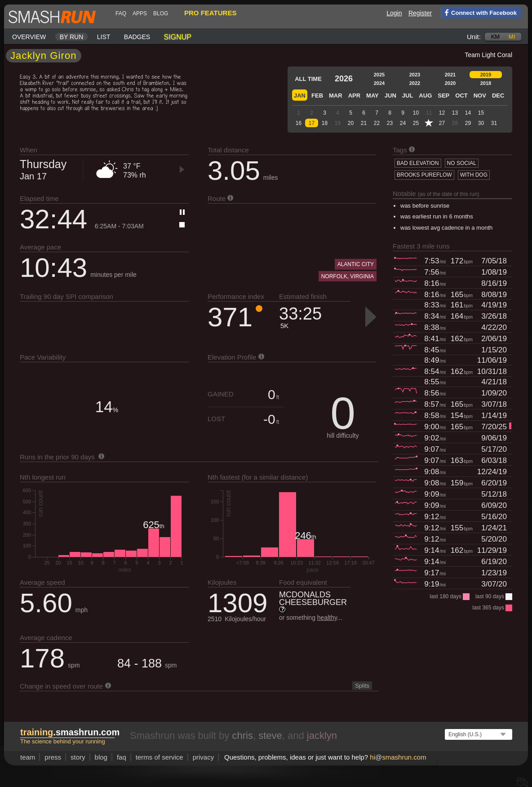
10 (416, 113)
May (372, 96)
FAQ (121, 13)
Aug (425, 96)
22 (377, 123)
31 (494, 123)
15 (481, 113)
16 (299, 123)
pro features (210, 13)
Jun (390, 96)
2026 (344, 79)
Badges (137, 37)
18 (325, 123)
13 (455, 113)
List (104, 37)
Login (394, 13)
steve (270, 736)
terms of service (160, 757)
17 (312, 123)
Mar (336, 96)
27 (442, 123)
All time (308, 79)
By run (72, 37)
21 (364, 123)
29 (468, 123)
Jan (300, 96)
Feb (317, 96)
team (28, 757)
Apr (354, 96)
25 (416, 123)
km (496, 37)
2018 (486, 83)
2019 (486, 75)
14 (468, 113)
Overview (29, 37)
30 (481, 123)
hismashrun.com (398, 757)
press (53, 757)
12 (442, 113)
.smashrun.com (70, 732)
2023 (415, 75)
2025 (379, 75)
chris (242, 736)
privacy (204, 757)
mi (512, 37)
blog (161, 13)
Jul (408, 96)
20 (351, 123)
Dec (498, 96)
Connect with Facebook (479, 12)
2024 (379, 83)
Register (420, 13)
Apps (140, 13)
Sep (443, 96)
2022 (415, 83)
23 (390, 123)
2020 (450, 83)
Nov (480, 96)
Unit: (474, 37)
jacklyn (322, 736)
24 (403, 123)
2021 (450, 75)
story (78, 757)
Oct (461, 96)
